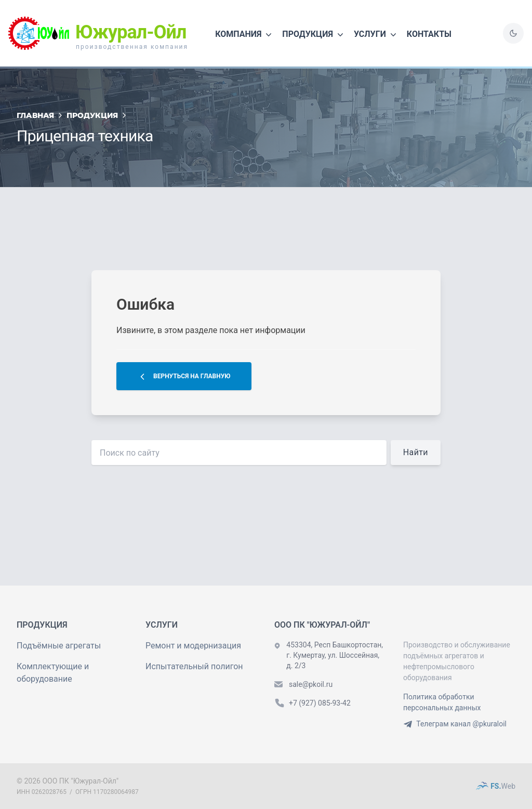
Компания (244, 35)
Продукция (314, 35)
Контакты (429, 34)
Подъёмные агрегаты (59, 646)
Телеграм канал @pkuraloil (455, 724)
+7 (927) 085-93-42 (320, 703)
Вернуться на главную (184, 377)
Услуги (376, 35)
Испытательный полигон (194, 666)
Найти (416, 452)
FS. (496, 786)
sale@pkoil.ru (311, 684)
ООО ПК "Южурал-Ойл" (80, 781)
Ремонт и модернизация (193, 646)
